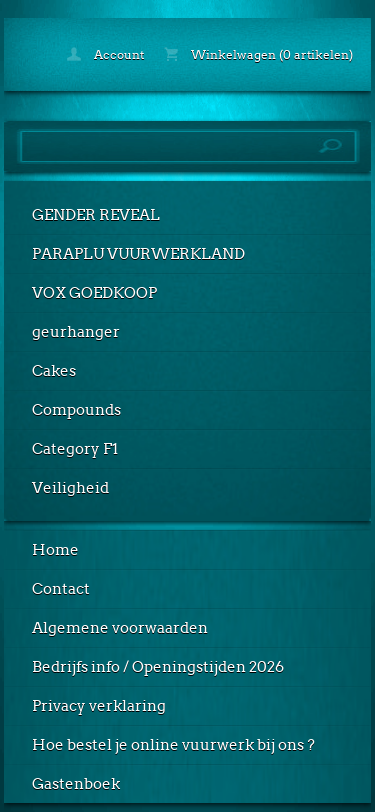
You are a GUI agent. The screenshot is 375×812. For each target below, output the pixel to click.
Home (55, 550)
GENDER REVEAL (96, 215)
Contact (61, 589)
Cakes (54, 371)
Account (105, 54)
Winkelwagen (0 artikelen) (258, 54)
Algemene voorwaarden (120, 628)
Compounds (76, 410)
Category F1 (75, 449)
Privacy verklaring (99, 706)
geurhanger (76, 332)
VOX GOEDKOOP (94, 293)
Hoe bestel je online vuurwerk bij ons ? (173, 745)
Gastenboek (76, 784)
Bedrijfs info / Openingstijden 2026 (158, 667)
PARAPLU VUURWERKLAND (138, 254)
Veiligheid (70, 488)
